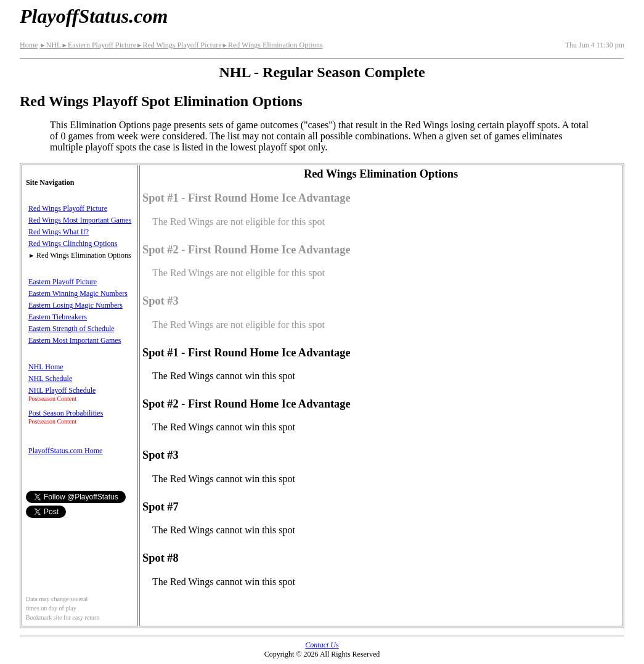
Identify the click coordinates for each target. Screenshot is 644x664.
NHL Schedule (50, 379)
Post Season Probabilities (66, 413)
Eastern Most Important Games (75, 340)
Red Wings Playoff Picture (179, 45)
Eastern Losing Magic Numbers (75, 305)
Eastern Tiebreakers (58, 317)
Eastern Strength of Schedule (71, 329)
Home (29, 45)
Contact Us (322, 645)
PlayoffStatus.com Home (65, 451)
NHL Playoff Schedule (62, 390)
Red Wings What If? (59, 232)
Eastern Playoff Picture (99, 45)
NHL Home (46, 367)
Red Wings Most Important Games (80, 220)
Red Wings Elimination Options (272, 45)
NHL (50, 45)
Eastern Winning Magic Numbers (78, 293)
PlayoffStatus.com (94, 16)
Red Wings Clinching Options (73, 244)
